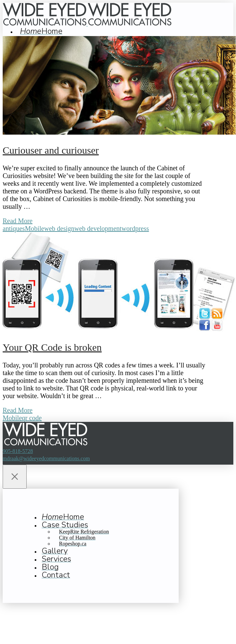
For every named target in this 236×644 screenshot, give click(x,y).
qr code (32, 418)
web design (59, 228)
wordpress (135, 228)
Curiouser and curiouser (51, 150)
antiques (14, 228)
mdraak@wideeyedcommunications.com (46, 458)
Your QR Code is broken (52, 347)
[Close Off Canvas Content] (15, 477)
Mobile (35, 228)
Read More (17, 221)
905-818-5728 (18, 451)
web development (98, 228)
